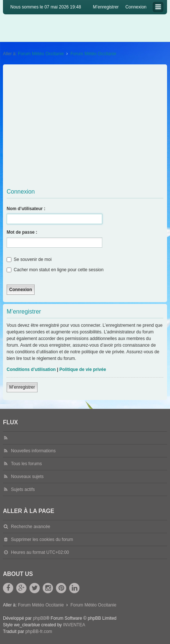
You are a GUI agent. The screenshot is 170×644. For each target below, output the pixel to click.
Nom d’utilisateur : (26, 209)
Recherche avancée (31, 527)
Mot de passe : (22, 232)
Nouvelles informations (33, 451)
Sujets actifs (23, 489)
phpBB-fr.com (39, 631)
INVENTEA (74, 625)
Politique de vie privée (83, 369)
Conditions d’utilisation (31, 369)
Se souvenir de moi (29, 259)
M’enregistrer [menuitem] (106, 7)
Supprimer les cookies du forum (42, 539)
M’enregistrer (22, 387)
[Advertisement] (85, 126)
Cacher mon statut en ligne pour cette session (55, 270)
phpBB (39, 618)
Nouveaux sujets (27, 477)
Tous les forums (26, 464)
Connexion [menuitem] (136, 7)
